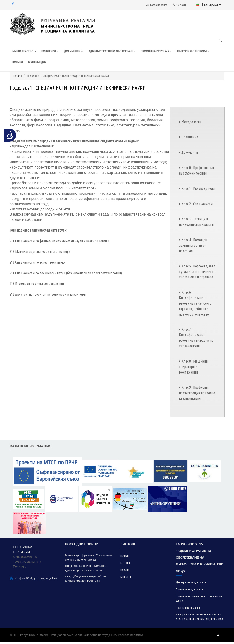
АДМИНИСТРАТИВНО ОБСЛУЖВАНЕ (116, 52)
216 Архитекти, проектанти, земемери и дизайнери (48, 297)
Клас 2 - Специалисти (197, 206)
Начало (17, 78)
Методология (191, 124)
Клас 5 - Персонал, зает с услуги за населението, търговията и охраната (197, 274)
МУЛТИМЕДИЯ (77, 64)
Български (208, 4)
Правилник (190, 139)
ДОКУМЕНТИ (75, 52)
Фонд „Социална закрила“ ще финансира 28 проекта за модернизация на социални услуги (89, 581)
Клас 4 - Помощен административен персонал (193, 248)
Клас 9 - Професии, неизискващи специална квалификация (197, 395)
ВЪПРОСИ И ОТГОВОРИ (29, 64)
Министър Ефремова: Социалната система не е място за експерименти (89, 560)
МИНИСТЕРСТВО (25, 52)
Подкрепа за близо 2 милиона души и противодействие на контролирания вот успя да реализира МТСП (86, 570)
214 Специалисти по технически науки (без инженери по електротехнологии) (66, 275)
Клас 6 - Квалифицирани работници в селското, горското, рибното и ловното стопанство (196, 305)
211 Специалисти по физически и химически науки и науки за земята (59, 243)
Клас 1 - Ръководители (198, 191)
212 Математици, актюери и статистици (40, 254)
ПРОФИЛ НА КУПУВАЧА (164, 52)
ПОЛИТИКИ (51, 52)
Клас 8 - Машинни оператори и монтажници (193, 369)
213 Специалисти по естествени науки (38, 264)
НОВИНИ (57, 64)
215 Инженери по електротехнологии (37, 286)
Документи (190, 155)
